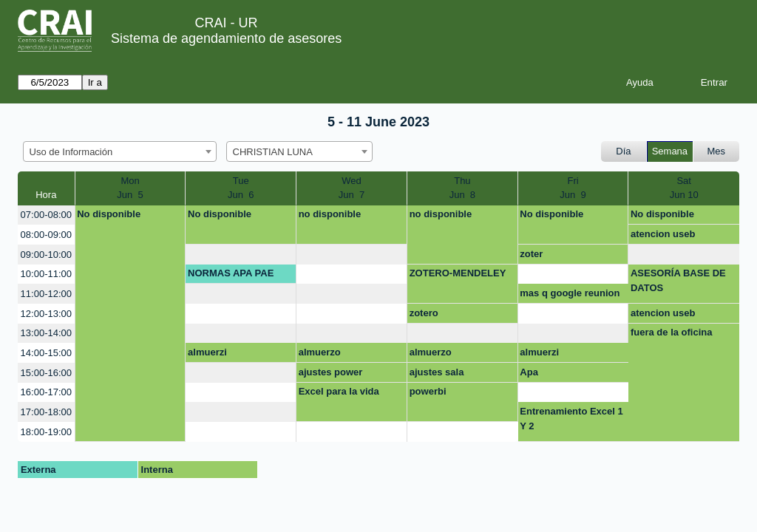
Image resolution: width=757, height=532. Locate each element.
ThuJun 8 (462, 188)
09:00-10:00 (46, 255)
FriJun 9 (573, 188)
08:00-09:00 (46, 235)
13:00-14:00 (46, 333)
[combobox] (120, 151)
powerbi (428, 391)
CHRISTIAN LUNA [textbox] (273, 152)
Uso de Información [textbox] (71, 152)
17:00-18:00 (46, 412)
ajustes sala (437, 372)
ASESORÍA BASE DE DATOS (678, 280)
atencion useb (663, 234)
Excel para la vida (339, 391)
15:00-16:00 (46, 373)
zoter (531, 254)
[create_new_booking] (241, 255)
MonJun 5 (130, 188)
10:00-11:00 (46, 274)
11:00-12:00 (46, 294)
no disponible (330, 214)
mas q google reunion (570, 293)
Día (623, 151)
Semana (670, 151)
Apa (529, 372)
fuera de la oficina (672, 332)
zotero (424, 313)
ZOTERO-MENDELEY (458, 273)
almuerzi (207, 352)
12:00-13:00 (46, 314)
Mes (717, 151)
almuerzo (320, 352)
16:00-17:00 (46, 392)
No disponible (109, 214)
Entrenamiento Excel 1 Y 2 (571, 419)
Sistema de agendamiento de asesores (226, 38)
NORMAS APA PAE (231, 273)
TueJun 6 (241, 188)
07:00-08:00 (46, 215)
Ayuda (640, 82)
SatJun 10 (684, 188)
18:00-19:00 (46, 432)
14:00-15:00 (46, 353)
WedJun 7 (352, 188)
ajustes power (331, 372)
